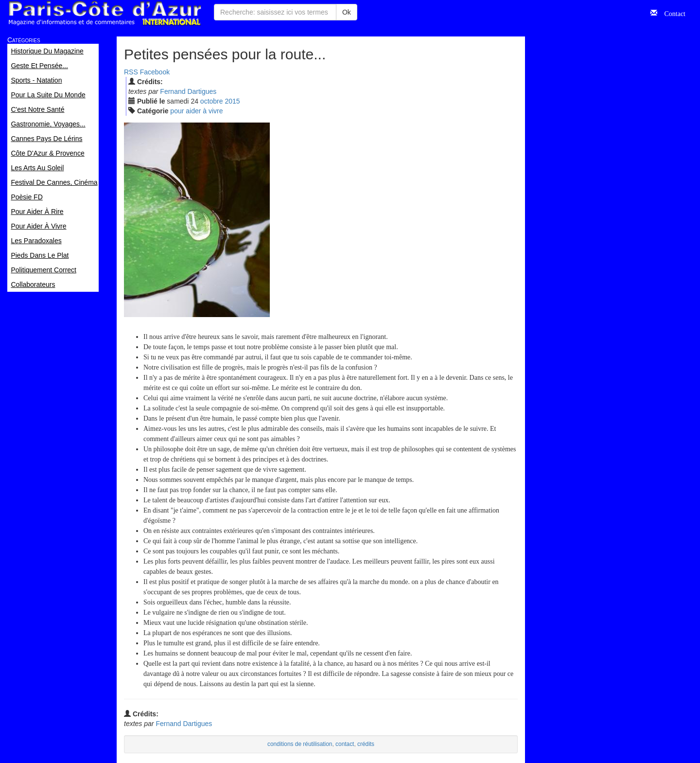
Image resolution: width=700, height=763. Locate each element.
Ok (347, 12)
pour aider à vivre (196, 111)
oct (212, 101)
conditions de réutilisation (300, 744)
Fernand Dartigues (188, 91)
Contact (671, 13)
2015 (232, 101)
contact (345, 744)
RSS (131, 72)
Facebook (155, 72)
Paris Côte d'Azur (105, 13)
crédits (366, 744)
